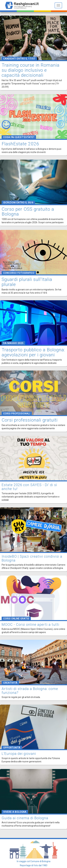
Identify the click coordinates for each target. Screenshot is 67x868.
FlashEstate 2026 (20, 144)
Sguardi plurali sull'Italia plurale (27, 282)
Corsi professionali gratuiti (30, 420)
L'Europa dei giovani (19, 754)
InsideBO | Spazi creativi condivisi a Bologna (32, 558)
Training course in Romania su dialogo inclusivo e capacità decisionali (31, 70)
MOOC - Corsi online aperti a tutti (30, 625)
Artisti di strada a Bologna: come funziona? (30, 691)
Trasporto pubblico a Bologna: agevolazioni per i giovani (33, 352)
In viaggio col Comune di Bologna (34, 861)
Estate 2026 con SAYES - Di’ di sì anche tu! (29, 487)
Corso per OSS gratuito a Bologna (28, 212)
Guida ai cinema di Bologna (25, 818)
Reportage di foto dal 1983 (34, 865)
